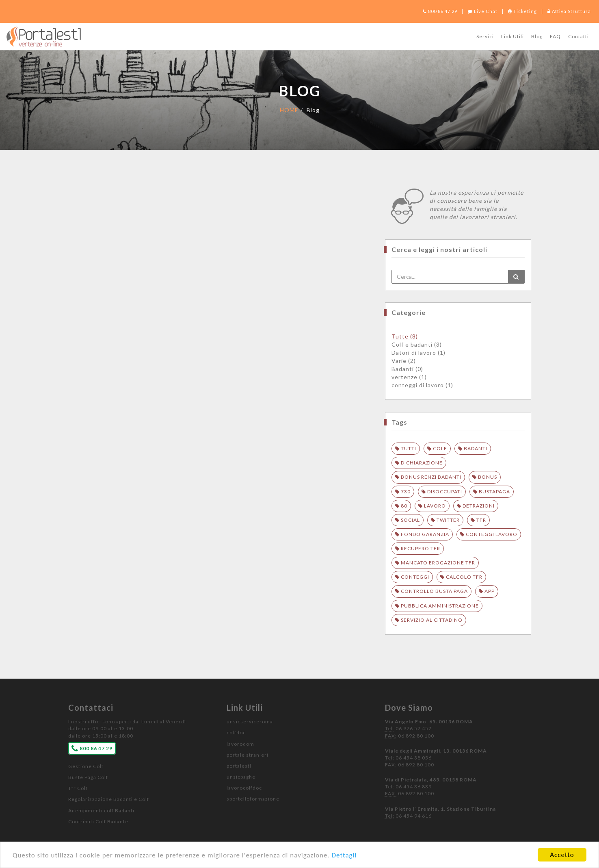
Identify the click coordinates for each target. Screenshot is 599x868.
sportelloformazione (253, 799)
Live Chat (483, 11)
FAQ (555, 36)
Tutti (409, 448)
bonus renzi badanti (431, 477)
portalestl (239, 766)
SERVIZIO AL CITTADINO (432, 620)
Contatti (578, 36)
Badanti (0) (407, 369)
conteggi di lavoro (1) (422, 385)
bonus (488, 477)
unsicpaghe (241, 777)
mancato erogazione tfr (438, 563)
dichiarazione (422, 463)
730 (406, 492)
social (410, 520)
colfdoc (236, 732)
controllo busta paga (434, 591)
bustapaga (494, 492)
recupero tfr (421, 548)
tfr (481, 520)
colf (440, 448)
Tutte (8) (405, 336)
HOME (289, 110)
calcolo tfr (464, 577)
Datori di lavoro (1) (418, 353)
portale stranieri (248, 755)
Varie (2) (404, 361)
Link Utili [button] (513, 36)
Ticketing (522, 11)
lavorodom (240, 744)
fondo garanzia (425, 534)
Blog (537, 36)
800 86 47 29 (440, 11)
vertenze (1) (409, 377)
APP (490, 591)
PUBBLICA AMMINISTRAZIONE (440, 606)
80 (404, 506)
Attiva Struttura (569, 11)
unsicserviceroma (250, 722)
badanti (476, 448)
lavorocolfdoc (244, 788)
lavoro (435, 506)
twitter (448, 520)
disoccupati (445, 492)
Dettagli (344, 855)
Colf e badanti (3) (417, 344)
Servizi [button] (485, 36)
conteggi (415, 577)
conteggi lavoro (492, 534)
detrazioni (479, 506)
